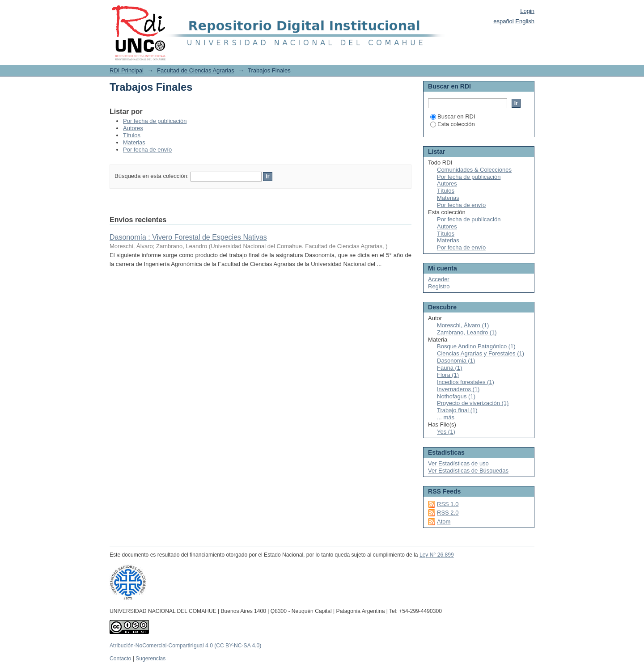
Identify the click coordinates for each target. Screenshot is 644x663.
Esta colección (453, 124)
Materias (134, 142)
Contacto (120, 659)
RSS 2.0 (448, 513)
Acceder (439, 279)
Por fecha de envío (147, 150)
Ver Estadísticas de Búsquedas (468, 471)
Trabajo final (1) (457, 410)
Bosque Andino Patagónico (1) (476, 346)
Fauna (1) (449, 368)
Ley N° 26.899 (437, 555)
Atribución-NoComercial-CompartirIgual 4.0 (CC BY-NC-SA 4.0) (185, 646)
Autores (133, 128)
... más (446, 417)
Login (527, 11)
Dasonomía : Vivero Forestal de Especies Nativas (188, 237)
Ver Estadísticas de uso (458, 463)
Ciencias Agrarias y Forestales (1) (481, 353)
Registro (439, 286)
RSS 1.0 (448, 504)
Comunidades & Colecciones (474, 170)
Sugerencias (150, 659)
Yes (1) (446, 432)
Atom (444, 522)
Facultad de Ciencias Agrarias (196, 70)
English (525, 21)
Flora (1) (448, 375)
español (504, 21)
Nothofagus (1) (456, 396)
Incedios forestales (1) (466, 382)
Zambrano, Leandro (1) (467, 332)
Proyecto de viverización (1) (473, 403)
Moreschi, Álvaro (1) (463, 325)
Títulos (132, 135)
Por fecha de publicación (155, 121)
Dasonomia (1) (456, 361)
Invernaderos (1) (458, 389)
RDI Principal (127, 70)
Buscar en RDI (453, 116)
